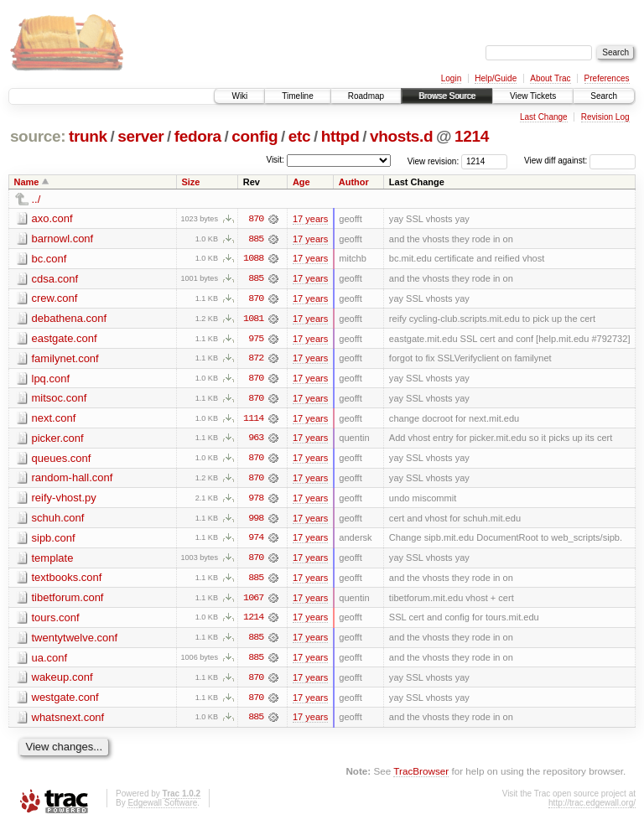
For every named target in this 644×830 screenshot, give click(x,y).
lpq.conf (51, 379)
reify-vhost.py (64, 500)
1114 (253, 420)
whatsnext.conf (68, 721)
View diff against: (580, 161)
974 (256, 541)
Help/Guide (496, 78)
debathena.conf (70, 319)
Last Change (544, 117)
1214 (472, 136)
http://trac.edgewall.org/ (592, 807)
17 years (310, 219)
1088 (253, 259)
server (140, 136)
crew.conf (55, 299)
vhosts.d (401, 136)
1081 (253, 319)
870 (256, 219)
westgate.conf (65, 701)
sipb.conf (54, 540)
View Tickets (533, 96)
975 (256, 340)
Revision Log (605, 117)
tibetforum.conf (68, 601)
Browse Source (447, 96)
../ (36, 199)
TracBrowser (421, 776)
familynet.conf (65, 359)
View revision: (434, 161)
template (53, 560)
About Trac (550, 78)
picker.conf (58, 440)
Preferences (607, 78)
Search (604, 96)
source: (38, 136)
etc (299, 136)
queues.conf (62, 460)
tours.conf (56, 621)
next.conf (54, 420)
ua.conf (50, 661)
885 (256, 239)
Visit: (275, 160)
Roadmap (366, 96)
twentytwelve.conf (75, 641)
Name (27, 182)
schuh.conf (58, 520)
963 (256, 440)
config (254, 136)
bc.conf (49, 259)
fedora (198, 136)
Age (301, 182)
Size (190, 182)
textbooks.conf (67, 581)
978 (256, 501)
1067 (253, 601)
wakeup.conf (62, 681)
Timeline (297, 96)
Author (354, 182)
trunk (88, 136)
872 (256, 360)
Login (451, 78)
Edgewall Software (162, 807)
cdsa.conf (55, 279)
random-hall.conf (73, 480)
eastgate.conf (65, 339)
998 (256, 521)
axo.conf (52, 218)
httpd (340, 136)
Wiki (239, 96)
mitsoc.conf (60, 399)
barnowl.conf (63, 239)
